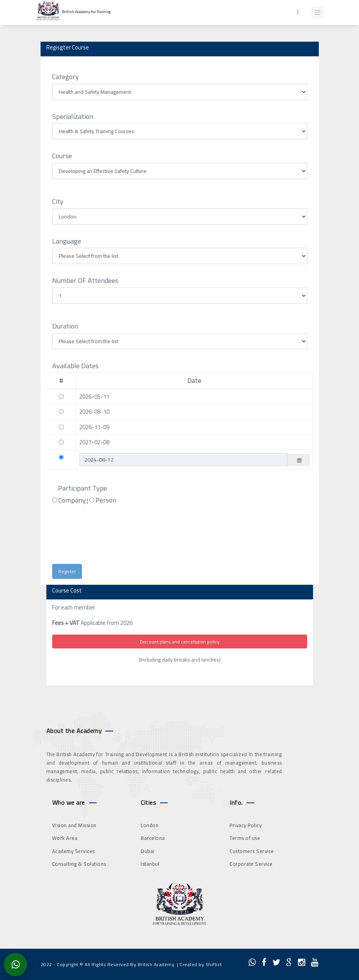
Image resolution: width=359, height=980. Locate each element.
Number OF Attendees (85, 281)
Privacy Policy (246, 825)
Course (62, 156)
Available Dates (75, 366)
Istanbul (150, 864)
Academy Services (74, 851)
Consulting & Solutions (79, 864)
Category (66, 77)
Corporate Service (251, 864)
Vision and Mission (74, 825)
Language (67, 241)
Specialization (73, 117)
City (58, 201)
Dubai (148, 851)
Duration (65, 326)
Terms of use (245, 838)
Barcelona (153, 838)
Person (106, 500)
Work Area (65, 838)
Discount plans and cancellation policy (180, 642)
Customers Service (252, 851)
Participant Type (83, 488)
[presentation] (121, 538)
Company (72, 500)
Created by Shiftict (201, 964)
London (150, 825)
